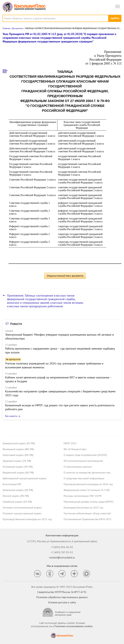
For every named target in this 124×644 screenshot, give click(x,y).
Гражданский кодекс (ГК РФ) (19, 443)
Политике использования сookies (74, 626)
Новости (16, 324)
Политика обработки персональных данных (62, 597)
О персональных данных (78, 467)
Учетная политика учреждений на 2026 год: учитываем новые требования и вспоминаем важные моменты (54, 365)
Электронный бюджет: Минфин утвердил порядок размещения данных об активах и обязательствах (59, 337)
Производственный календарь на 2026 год (88, 484)
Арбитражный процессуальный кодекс (25, 478)
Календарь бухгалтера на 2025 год (83, 507)
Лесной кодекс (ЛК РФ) (16, 496)
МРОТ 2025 (70, 443)
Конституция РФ (12, 484)
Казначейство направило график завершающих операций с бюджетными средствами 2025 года (60, 393)
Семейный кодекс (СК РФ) (17, 502)
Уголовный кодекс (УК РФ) (18, 467)
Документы (18, 28)
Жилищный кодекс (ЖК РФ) (18, 449)
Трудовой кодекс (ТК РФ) (17, 461)
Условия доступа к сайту (62, 602)
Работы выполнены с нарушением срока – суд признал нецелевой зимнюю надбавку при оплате (60, 350)
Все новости (11, 416)
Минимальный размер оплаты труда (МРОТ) (88, 502)
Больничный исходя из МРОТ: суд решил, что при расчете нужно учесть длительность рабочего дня (60, 407)
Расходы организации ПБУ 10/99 (83, 496)
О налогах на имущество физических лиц (87, 472)
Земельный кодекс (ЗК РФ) (18, 490)
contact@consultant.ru (62, 557)
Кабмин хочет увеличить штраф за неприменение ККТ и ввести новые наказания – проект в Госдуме (58, 379)
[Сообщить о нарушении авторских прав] (62, 612)
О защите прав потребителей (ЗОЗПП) (85, 455)
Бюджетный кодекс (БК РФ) (18, 472)
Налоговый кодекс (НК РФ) (18, 455)
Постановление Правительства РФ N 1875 (88, 519)
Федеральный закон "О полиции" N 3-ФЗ (87, 490)
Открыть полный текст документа (65, 276)
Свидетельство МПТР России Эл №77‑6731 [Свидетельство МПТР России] (62, 592)
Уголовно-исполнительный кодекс (22, 507)
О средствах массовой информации (84, 478)
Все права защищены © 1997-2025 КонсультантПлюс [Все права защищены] (62, 587)
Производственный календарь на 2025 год (27, 519)
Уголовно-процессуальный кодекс (22, 513)
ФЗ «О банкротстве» (75, 449)
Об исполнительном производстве (83, 461)
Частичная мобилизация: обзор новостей (87, 513)
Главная (6, 28)
